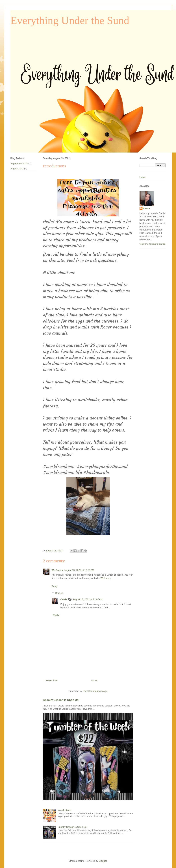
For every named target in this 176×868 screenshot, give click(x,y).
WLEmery (105, 578)
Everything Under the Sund (70, 20)
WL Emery (57, 570)
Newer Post (52, 680)
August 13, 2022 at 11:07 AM (88, 599)
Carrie (64, 599)
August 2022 (17, 168)
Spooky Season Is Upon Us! (61, 700)
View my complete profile (153, 244)
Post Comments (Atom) (95, 691)
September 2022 (19, 163)
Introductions (64, 810)
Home (94, 680)
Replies (59, 593)
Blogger (103, 861)
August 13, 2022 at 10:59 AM (79, 570)
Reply (55, 586)
